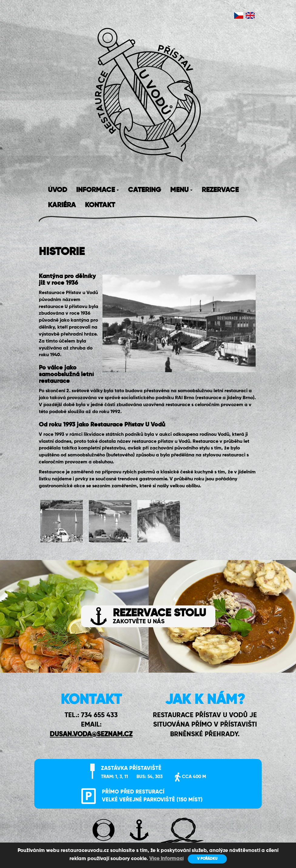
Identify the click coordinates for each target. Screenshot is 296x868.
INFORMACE (98, 190)
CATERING (145, 190)
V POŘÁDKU (207, 859)
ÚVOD (57, 190)
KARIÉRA (62, 205)
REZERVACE (220, 190)
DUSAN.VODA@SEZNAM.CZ (91, 734)
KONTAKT (100, 205)
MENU (181, 190)
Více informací (166, 859)
